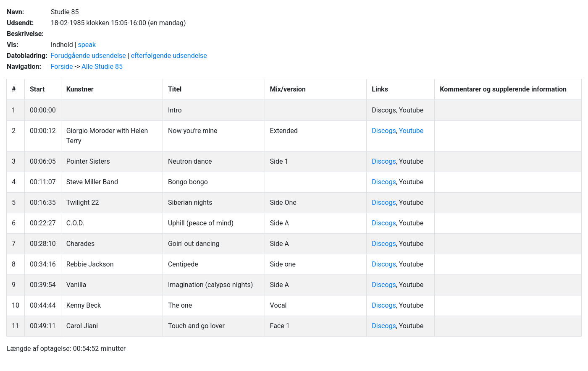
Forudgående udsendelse (88, 56)
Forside (62, 67)
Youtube (411, 131)
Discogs (384, 131)
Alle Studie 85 (102, 67)
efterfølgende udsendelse (169, 56)
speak (87, 45)
